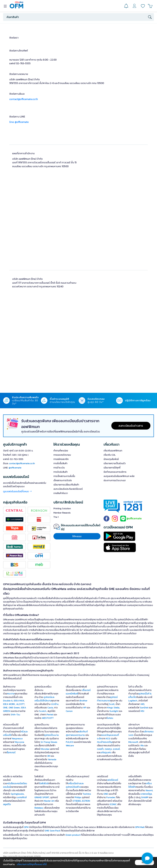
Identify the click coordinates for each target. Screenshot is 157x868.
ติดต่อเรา (14, 38)
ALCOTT (20, 704)
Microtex (45, 749)
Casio (50, 708)
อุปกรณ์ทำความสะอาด (107, 699)
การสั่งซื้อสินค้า (60, 463)
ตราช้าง (55, 704)
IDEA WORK (9, 704)
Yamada (52, 759)
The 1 (56, 517)
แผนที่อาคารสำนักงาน (23, 153)
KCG (108, 739)
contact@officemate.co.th (24, 99)
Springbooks (17, 794)
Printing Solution (62, 508)
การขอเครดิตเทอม (62, 455)
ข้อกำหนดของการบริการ (115, 472)
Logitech (133, 701)
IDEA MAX (19, 701)
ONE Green (14, 708)
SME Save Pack (52, 831)
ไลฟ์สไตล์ (44, 783)
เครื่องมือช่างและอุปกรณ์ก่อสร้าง (75, 785)
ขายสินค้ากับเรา (61, 493)
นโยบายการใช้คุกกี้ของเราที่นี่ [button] (32, 864)
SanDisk (144, 708)
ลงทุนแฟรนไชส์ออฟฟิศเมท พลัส (119, 476)
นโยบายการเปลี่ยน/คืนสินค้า (66, 485)
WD (143, 704)
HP (85, 708)
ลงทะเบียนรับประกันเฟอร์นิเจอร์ (68, 489)
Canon (69, 711)
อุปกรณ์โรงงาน (51, 735)
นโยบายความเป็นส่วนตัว (115, 463)
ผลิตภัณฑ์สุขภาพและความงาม (77, 733)
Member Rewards (62, 513)
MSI (142, 711)
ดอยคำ (100, 749)
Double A (8, 701)
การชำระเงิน (59, 468)
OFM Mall (140, 827)
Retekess (39, 808)
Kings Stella (113, 708)
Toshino (87, 794)
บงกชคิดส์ (22, 797)
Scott (112, 704)
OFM (26, 827)
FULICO (69, 742)
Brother (83, 701)
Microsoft (133, 742)
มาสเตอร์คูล (146, 794)
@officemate (15, 468)
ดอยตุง (108, 749)
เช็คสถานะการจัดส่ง (63, 480)
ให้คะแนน (77, 536)
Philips (78, 797)
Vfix (142, 746)
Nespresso (17, 739)
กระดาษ (11, 694)
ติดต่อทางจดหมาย (19, 74)
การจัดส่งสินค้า (60, 472)
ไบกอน (110, 718)
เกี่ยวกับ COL (110, 455)
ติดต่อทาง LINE (17, 117)
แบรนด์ (116, 749)
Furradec (111, 797)
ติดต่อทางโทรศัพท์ (19, 51)
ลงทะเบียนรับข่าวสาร (131, 426)
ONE (5, 708)
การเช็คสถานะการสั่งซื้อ (64, 476)
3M (49, 756)
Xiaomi (149, 790)
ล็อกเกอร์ (11, 752)
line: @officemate (19, 122)
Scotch (43, 711)
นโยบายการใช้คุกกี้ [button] (112, 468)
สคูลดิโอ (7, 804)
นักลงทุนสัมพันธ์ (111, 459)
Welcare (70, 746)
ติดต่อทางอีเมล (17, 94)
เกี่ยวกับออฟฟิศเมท (113, 451)
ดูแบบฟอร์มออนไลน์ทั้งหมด (17, 491)
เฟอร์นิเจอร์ (113, 780)
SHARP (145, 797)
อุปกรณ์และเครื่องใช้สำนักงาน (45, 699)
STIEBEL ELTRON (81, 801)
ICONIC (113, 804)
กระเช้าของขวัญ (105, 742)
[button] (147, 858)
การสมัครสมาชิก (61, 459)
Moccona (19, 742)
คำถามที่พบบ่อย (61, 451)
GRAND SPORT (42, 797)
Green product (73, 835)
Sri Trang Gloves (49, 742)
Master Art (49, 801)
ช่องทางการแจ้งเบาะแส (115, 480)
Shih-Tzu (15, 715)
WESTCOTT (48, 718)
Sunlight (114, 711)
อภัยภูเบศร (106, 752)
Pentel (50, 715)
